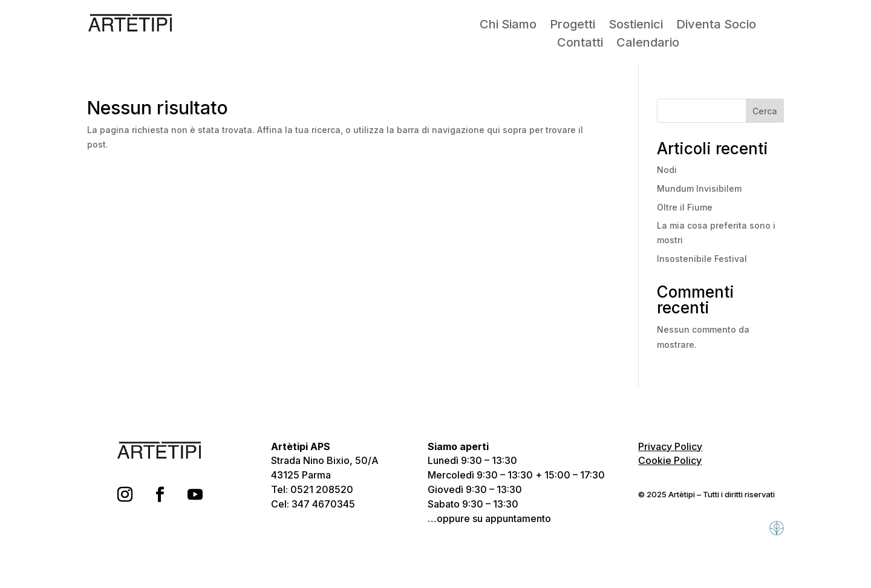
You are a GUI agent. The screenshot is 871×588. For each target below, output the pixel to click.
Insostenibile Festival (702, 259)
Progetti (573, 26)
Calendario (648, 44)
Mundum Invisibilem (699, 188)
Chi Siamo (508, 26)
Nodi (667, 170)
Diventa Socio (716, 26)
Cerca (765, 111)
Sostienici (636, 26)
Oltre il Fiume (685, 207)
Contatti (580, 44)
